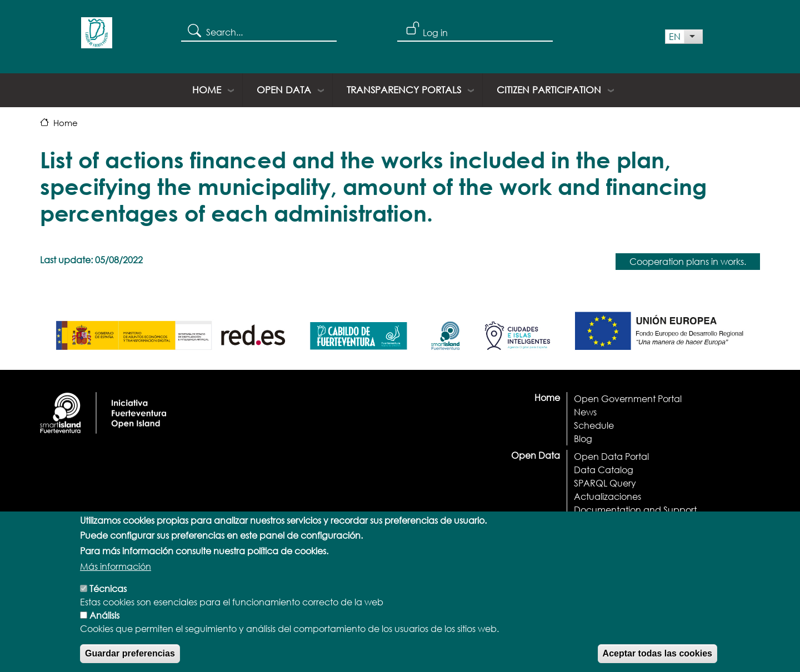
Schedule (594, 425)
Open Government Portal (628, 398)
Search (194, 30)
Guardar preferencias (130, 660)
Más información (116, 572)
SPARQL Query (605, 483)
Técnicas (108, 595)
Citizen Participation (549, 90)
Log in (435, 32)
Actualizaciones (607, 496)
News (585, 412)
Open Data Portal (611, 456)
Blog (583, 438)
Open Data (284, 90)
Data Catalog (604, 470)
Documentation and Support (635, 510)
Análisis (104, 621)
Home (207, 90)
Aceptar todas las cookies (657, 660)
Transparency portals (404, 90)
